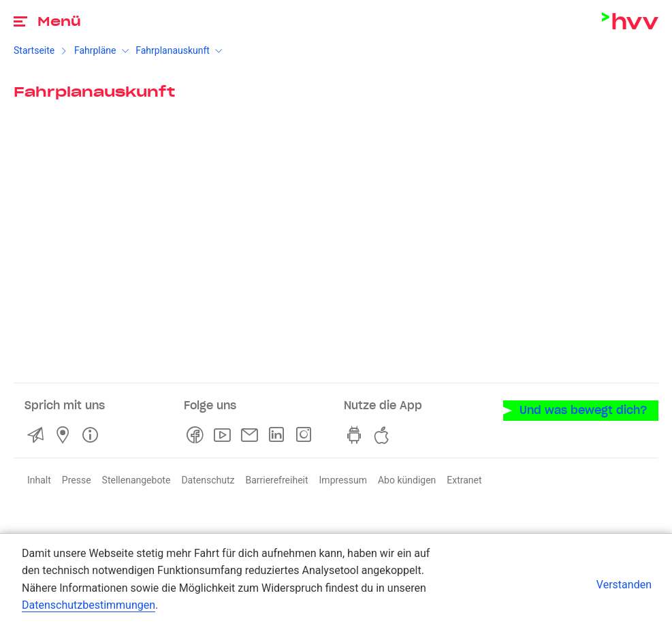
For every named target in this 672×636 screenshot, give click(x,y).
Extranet (464, 480)
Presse (77, 480)
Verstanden (624, 585)
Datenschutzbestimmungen (89, 605)
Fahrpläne (95, 50)
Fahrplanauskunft (173, 50)
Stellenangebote (137, 480)
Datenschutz (208, 480)
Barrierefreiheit (276, 480)
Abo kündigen (407, 480)
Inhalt (39, 480)
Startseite (34, 50)
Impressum (343, 480)
